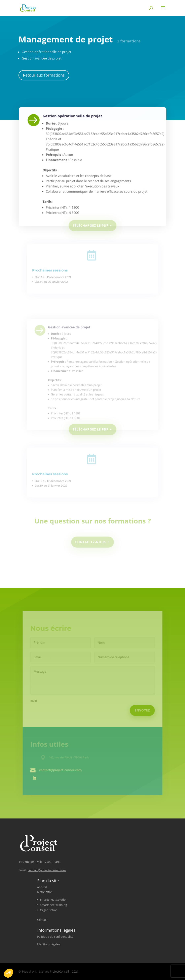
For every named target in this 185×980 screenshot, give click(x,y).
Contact (42, 920)
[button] (8, 973)
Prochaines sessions (54, 272)
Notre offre (45, 892)
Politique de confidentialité (55, 937)
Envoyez (140, 710)
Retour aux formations (44, 73)
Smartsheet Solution (54, 900)
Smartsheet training (53, 905)
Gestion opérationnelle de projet (74, 127)
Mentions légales (49, 944)
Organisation (49, 910)
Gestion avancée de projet (72, 337)
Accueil (42, 887)
